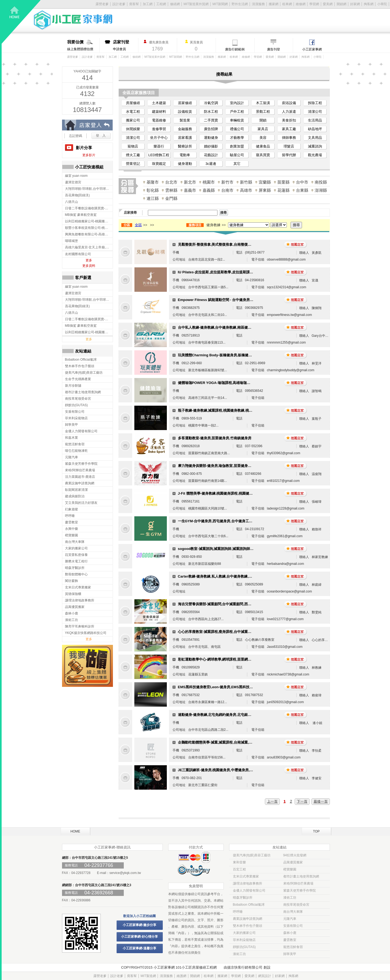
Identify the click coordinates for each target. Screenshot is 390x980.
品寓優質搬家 (293, 862)
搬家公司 (133, 120)
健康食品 (263, 146)
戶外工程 (237, 112)
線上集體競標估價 (83, 45)
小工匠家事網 (312, 49)
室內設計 (237, 103)
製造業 (185, 120)
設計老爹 (119, 4)
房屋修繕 (133, 103)
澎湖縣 (321, 190)
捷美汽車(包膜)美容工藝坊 (252, 855)
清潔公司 (315, 112)
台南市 (227, 190)
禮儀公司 (237, 129)
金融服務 (185, 129)
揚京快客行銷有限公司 (245, 967)
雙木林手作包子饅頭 (248, 926)
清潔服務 (258, 4)
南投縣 (321, 182)
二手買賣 (211, 120)
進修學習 (159, 129)
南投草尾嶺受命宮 (296, 905)
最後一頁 (321, 801)
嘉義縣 (209, 190)
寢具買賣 (263, 155)
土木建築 (159, 103)
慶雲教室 (290, 940)
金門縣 (171, 198)
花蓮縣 (283, 190)
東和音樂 (239, 862)
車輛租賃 (237, 120)
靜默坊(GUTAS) (244, 947)
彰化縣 (153, 190)
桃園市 (209, 182)
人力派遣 (289, 112)
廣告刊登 (274, 49)
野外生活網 (240, 4)
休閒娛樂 (133, 129)
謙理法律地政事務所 (248, 883)
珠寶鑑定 (159, 164)
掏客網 (369, 4)
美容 (263, 138)
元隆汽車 (290, 919)
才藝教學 (237, 138)
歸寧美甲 (290, 954)
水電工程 (133, 112)
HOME (75, 831)
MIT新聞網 (220, 4)
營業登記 (133, 164)
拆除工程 (315, 103)
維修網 (301, 4)
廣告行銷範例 (235, 49)
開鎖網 (342, 4)
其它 (237, 164)
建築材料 (159, 112)
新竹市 (227, 182)
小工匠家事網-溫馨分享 (139, 948)
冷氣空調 (211, 103)
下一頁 (302, 801)
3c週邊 (211, 164)
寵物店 (133, 146)
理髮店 (289, 146)
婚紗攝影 (211, 146)
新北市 (190, 182)
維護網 (181, 976)
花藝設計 (211, 155)
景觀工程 (263, 112)
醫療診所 (185, 146)
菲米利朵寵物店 (244, 940)
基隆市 (153, 182)
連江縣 (153, 198)
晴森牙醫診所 (243, 898)
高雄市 (246, 190)
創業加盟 (237, 146)
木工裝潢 (263, 103)
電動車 (185, 155)
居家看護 (185, 138)
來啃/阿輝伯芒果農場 (298, 883)
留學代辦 (289, 155)
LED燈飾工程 (159, 155)
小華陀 (382, 4)
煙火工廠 (133, 155)
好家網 (355, 4)
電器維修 (159, 120)
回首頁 (21, 22)
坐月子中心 (159, 138)
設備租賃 (185, 112)
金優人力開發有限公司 (249, 891)
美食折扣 (289, 120)
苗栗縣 (283, 182)
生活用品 (315, 120)
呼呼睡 (238, 912)
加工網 (148, 4)
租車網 (287, 4)
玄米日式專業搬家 (246, 876)
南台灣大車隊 (293, 912)
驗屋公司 (237, 155)
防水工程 (211, 112)
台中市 (302, 182)
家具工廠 (289, 129)
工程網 (161, 4)
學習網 (314, 4)
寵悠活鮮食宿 (293, 947)
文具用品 (315, 138)
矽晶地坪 (315, 129)
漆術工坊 (290, 898)
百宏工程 (239, 869)
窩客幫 (134, 4)
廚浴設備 (289, 103)
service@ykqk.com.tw (125, 873)
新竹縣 (246, 182)
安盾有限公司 (293, 926)
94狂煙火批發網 (295, 855)
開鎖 (263, 120)
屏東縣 (265, 190)
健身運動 (185, 164)
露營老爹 (73, 57)
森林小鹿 (290, 933)
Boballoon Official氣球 (249, 905)
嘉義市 (190, 190)
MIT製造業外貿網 (196, 4)
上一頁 (272, 801)
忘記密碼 (76, 136)
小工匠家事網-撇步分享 (139, 925)
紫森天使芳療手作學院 (300, 891)
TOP (316, 831)
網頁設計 (265, 976)
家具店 (263, 129)
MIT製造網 (148, 976)
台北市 (171, 182)
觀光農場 (315, 155)
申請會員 (126, 45)
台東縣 (302, 190)
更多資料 (89, 266)
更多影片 (89, 155)
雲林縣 (171, 190)
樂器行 (159, 146)
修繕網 (175, 4)
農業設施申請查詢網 (248, 919)
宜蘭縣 (265, 182)
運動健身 (211, 138)
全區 (138, 225)
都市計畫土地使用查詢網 (301, 876)
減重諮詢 (315, 146)
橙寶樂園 (290, 869)
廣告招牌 (211, 129)
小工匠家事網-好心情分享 (139, 937)
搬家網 (274, 4)
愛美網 (328, 4)
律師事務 (289, 138)
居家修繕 (185, 103)
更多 (89, 260)
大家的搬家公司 (244, 933)
